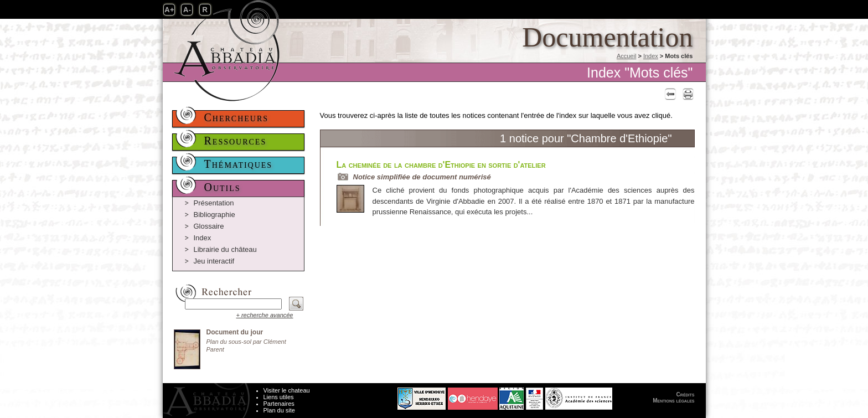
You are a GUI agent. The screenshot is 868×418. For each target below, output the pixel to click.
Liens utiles (279, 397)
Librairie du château (225, 249)
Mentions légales (673, 401)
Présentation (214, 203)
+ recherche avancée (264, 315)
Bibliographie (215, 215)
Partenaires (279, 404)
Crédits (686, 394)
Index (651, 56)
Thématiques (239, 164)
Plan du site (279, 410)
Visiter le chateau (287, 390)
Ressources (236, 141)
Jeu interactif (214, 261)
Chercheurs (237, 117)
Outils (223, 187)
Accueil (626, 56)
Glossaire (209, 226)
